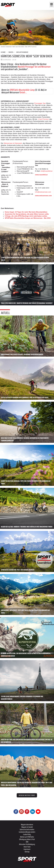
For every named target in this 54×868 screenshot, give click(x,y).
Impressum (27, 849)
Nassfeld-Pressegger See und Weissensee (34, 67)
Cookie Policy (27, 834)
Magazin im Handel (27, 827)
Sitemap (27, 852)
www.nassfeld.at (41, 175)
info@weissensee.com (43, 192)
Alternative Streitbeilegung (27, 844)
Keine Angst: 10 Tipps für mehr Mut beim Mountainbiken (26, 212)
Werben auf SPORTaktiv (27, 837)
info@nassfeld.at (46, 171)
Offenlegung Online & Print (27, 839)
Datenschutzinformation (27, 829)
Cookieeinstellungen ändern (27, 832)
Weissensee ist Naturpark (13, 143)
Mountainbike (22, 52)
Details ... (23, 92)
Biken (11, 52)
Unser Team (27, 847)
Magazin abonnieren (27, 825)
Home (3, 52)
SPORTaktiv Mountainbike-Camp (22, 90)
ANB (27, 842)
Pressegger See (40, 103)
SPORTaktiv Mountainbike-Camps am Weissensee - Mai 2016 (28, 218)
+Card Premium (43, 119)
